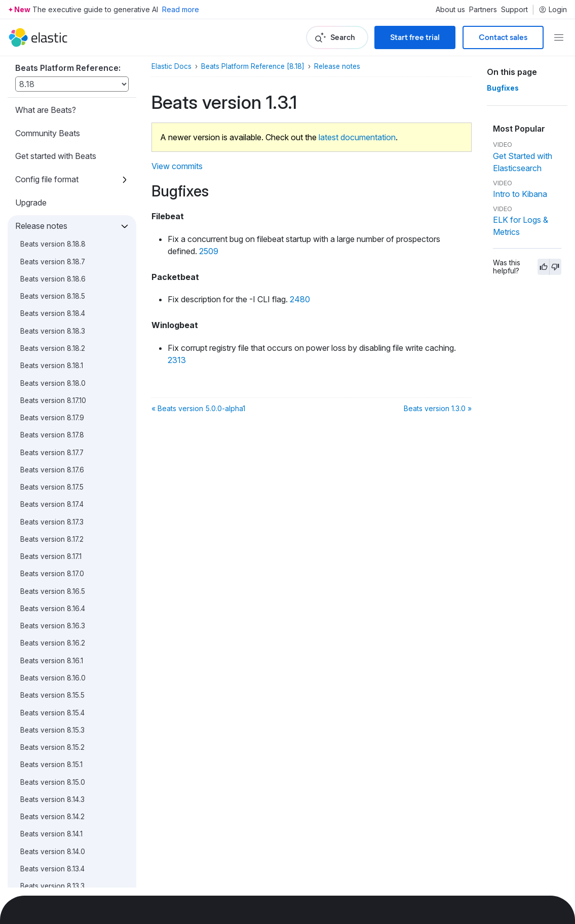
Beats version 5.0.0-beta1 (61, 498)
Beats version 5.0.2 (51, 411)
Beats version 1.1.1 (48, 723)
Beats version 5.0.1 (50, 428)
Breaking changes (48, 852)
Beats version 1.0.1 (50, 758)
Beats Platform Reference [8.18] (253, 66)
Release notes (337, 66)
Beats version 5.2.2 (51, 307)
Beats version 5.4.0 (51, 237)
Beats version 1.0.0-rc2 (58, 792)
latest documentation (357, 137)
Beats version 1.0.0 (51, 775)
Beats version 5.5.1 (50, 168)
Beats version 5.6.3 (51, 64)
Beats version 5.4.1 (50, 220)
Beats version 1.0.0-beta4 (62, 827)
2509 (209, 251)
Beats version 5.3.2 (51, 255)
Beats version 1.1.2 (49, 706)
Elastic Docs (171, 66)
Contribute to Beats (51, 875)
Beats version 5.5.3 (51, 133)
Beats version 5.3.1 (50, 272)
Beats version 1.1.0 (50, 740)
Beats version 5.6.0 (52, 116)
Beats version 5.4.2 (51, 203)
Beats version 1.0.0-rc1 (57, 810)
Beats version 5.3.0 (51, 289)
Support (514, 10)
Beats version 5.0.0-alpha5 (64, 515)
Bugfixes (503, 88)
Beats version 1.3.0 (51, 619)
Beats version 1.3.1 (53, 601)
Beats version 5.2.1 (50, 324)
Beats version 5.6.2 (51, 81)
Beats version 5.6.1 (50, 99)
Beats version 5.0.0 (52, 446)
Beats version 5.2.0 (51, 341)
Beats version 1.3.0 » (438, 408)
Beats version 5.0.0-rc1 (58, 480)
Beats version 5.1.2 (50, 359)
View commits (177, 166)
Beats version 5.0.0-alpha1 (63, 584)
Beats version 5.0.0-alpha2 (64, 567)
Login (553, 10)
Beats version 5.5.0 (51, 185)
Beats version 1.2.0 (51, 689)
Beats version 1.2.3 (50, 636)
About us (450, 10)
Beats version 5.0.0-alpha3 (64, 549)
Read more (181, 9)
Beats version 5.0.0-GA (58, 463)
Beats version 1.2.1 (49, 671)
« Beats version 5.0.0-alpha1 (198, 408)
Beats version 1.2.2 (50, 654)
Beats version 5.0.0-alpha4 (64, 532)
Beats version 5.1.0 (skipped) (66, 393)
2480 (300, 299)
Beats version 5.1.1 (49, 376)
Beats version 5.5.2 (51, 150)
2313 (177, 360)
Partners (483, 10)
